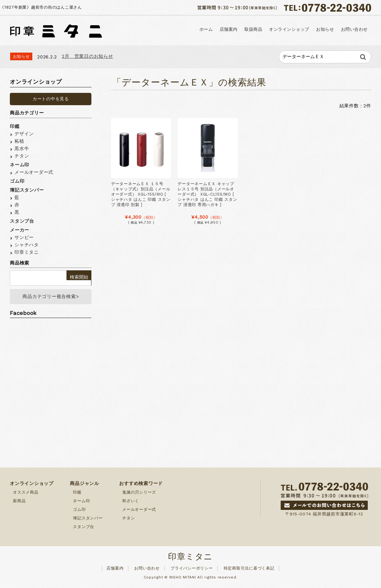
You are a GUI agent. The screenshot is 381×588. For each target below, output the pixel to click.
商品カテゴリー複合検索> (51, 298)
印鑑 (15, 126)
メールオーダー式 (34, 172)
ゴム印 (17, 181)
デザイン (24, 134)
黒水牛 (22, 149)
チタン (22, 156)
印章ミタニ (27, 252)
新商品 (19, 503)
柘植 (19, 141)
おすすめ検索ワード (141, 486)
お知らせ (308, 30)
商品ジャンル (84, 486)
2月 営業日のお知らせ (87, 56)
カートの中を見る (51, 99)
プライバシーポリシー (192, 570)
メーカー (20, 230)
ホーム (144, 30)
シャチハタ (27, 245)
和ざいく (131, 503)
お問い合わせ (348, 30)
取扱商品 (211, 30)
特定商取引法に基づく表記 (249, 570)
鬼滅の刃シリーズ (139, 494)
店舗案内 (176, 30)
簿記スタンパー (27, 190)
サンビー (24, 237)
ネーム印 (20, 165)
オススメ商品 (26, 494)
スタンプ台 (22, 221)
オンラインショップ (259, 30)
